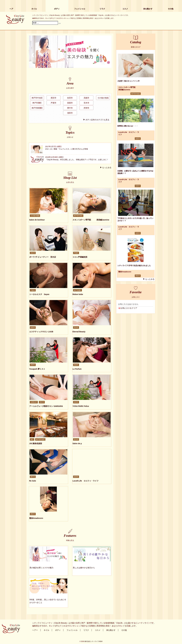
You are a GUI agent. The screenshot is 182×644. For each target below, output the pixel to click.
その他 (171, 9)
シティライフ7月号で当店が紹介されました (134, 266)
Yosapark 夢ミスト (37, 369)
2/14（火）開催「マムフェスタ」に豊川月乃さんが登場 (67, 149)
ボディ (57, 9)
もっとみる (107, 168)
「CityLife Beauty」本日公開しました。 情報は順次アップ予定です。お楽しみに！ (77, 160)
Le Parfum (77, 369)
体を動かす (148, 9)
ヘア (11, 9)
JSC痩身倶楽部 (36, 443)
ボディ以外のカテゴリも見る (97, 120)
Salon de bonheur (37, 220)
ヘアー (35, 630)
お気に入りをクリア (129, 308)
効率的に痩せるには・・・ (128, 126)
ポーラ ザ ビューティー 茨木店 (43, 257)
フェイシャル (80, 9)
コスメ (125, 9)
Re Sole (33, 481)
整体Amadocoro (36, 518)
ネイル (34, 9)
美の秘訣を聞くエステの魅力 (41, 568)
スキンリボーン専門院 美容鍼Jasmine (91, 220)
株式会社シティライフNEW (94, 641)
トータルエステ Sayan (39, 294)
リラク (102, 9)
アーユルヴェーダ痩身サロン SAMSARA (46, 406)
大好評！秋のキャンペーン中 (129, 81)
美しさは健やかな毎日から (84, 568)
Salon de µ (77, 443)
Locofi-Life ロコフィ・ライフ (86, 481)
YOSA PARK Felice (81, 406)
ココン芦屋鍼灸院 (80, 257)
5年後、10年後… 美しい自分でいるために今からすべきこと (48, 601)
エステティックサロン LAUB (41, 332)
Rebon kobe (78, 294)
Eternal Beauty (79, 332)
